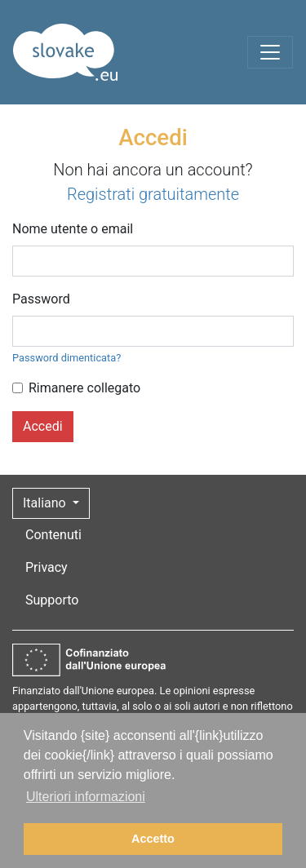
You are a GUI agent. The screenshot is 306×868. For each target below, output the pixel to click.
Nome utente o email (73, 229)
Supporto (52, 600)
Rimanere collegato (84, 388)
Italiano (46, 503)
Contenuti (53, 535)
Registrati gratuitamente (153, 194)
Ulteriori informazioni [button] (86, 797)
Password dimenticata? (67, 358)
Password (41, 299)
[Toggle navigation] (270, 52)
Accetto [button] (153, 839)
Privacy (47, 567)
